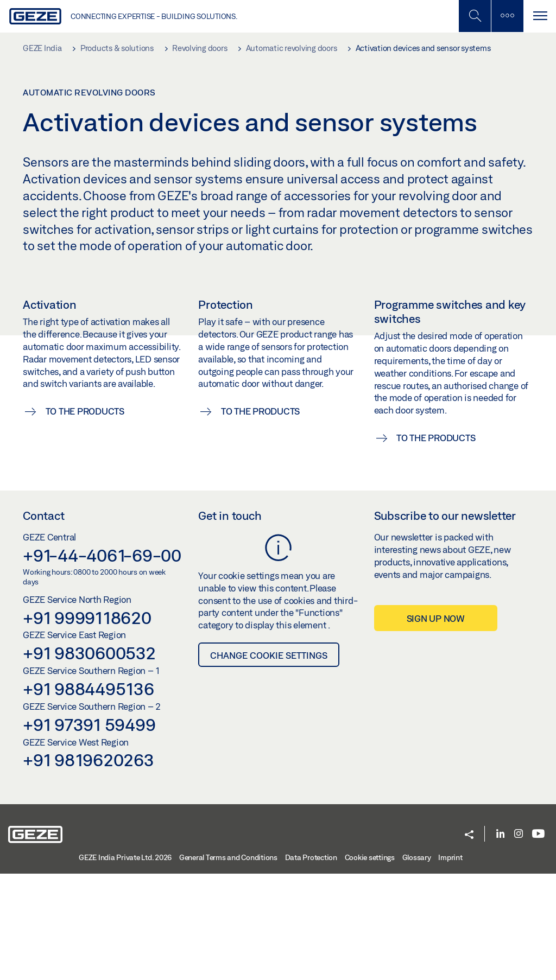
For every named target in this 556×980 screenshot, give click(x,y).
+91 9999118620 (87, 723)
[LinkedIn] (500, 941)
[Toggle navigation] (540, 16)
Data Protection (311, 963)
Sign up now (436, 725)
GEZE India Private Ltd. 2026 (125, 963)
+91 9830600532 (89, 759)
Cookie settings (370, 963)
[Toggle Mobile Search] (475, 16)
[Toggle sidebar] (507, 16)
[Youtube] (538, 941)
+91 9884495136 (89, 795)
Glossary (417, 963)
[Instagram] (519, 941)
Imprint (450, 963)
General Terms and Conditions (228, 963)
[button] (469, 941)
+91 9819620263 (89, 866)
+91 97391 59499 (89, 830)
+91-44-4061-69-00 (102, 661)
